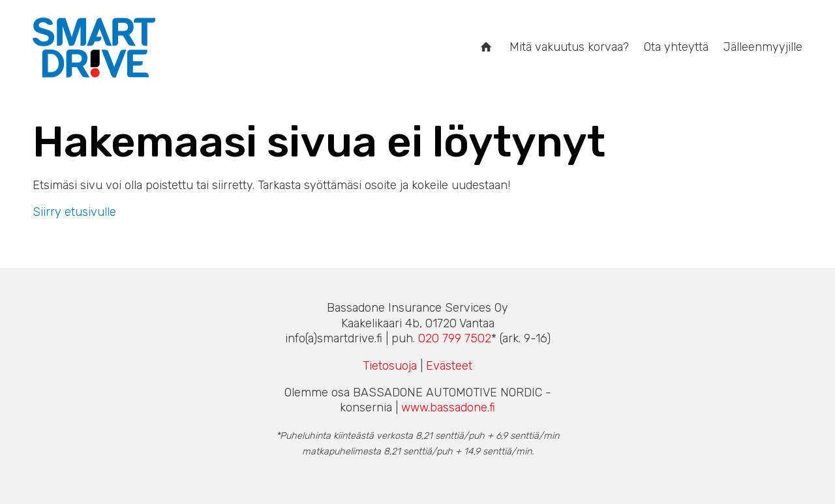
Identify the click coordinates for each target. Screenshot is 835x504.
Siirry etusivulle (74, 212)
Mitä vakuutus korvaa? (569, 47)
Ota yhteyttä (676, 47)
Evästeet (449, 366)
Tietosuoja (390, 366)
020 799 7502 (455, 338)
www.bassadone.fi (448, 408)
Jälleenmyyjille (763, 47)
